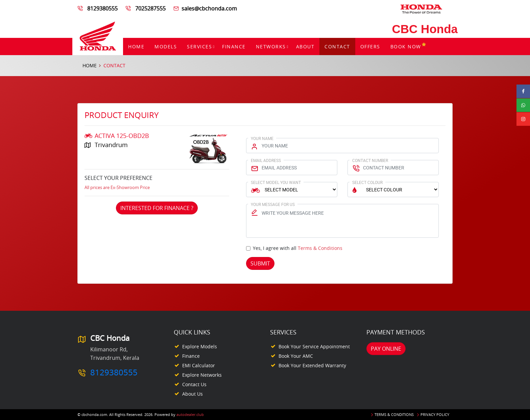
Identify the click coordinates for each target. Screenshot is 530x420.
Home (136, 46)
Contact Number (370, 160)
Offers (370, 46)
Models (166, 46)
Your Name (262, 138)
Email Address (266, 160)
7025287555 (150, 8)
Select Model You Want (276, 182)
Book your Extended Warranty (312, 365)
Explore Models (200, 346)
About (305, 46)
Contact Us (194, 384)
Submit (260, 263)
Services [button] (199, 46)
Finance (234, 46)
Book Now (408, 46)
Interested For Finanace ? (157, 208)
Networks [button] (271, 46)
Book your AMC (296, 356)
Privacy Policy (435, 414)
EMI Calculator (199, 365)
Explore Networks (202, 375)
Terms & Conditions (320, 248)
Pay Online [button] (386, 349)
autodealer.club (190, 414)
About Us (192, 394)
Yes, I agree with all (298, 248)
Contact (337, 46)
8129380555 (102, 8)
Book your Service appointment (314, 346)
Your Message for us (273, 204)
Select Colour (367, 182)
